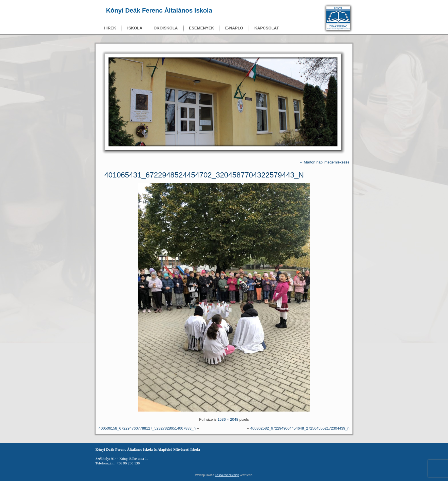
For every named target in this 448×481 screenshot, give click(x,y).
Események (201, 28)
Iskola (135, 28)
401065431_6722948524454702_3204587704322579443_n (204, 175)
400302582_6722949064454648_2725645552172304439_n (300, 428)
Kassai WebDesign (227, 475)
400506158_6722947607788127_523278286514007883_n (147, 428)
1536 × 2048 (228, 419)
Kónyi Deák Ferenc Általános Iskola (159, 10)
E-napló (234, 28)
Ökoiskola (166, 28)
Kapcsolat (267, 28)
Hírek (110, 28)
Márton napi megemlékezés (324, 162)
